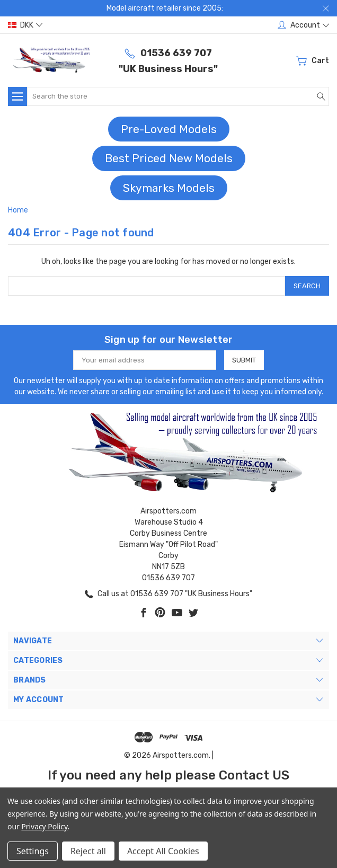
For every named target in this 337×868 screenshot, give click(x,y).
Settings (33, 851)
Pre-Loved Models (169, 129)
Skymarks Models (169, 188)
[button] (169, 129)
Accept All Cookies (163, 851)
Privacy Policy (44, 826)
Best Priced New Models (169, 158)
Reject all (88, 851)
